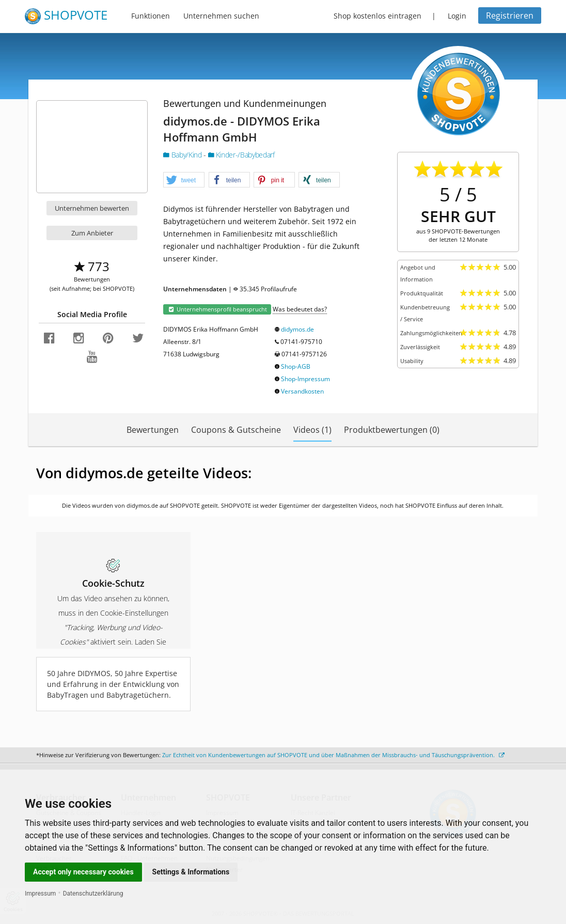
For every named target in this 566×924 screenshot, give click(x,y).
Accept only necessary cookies (83, 872)
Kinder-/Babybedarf (241, 155)
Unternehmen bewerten (92, 208)
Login (457, 16)
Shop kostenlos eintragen (378, 16)
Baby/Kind (183, 155)
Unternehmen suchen (221, 16)
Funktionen (151, 16)
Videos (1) (312, 430)
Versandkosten (302, 391)
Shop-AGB (296, 366)
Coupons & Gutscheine (236, 430)
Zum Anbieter (92, 233)
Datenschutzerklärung (93, 894)
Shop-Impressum (305, 379)
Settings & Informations (191, 872)
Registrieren (510, 15)
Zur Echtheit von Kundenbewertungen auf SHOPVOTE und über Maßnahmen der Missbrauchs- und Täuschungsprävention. (333, 755)
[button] (184, 180)
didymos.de (297, 329)
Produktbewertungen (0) (392, 430)
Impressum (40, 894)
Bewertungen (153, 430)
